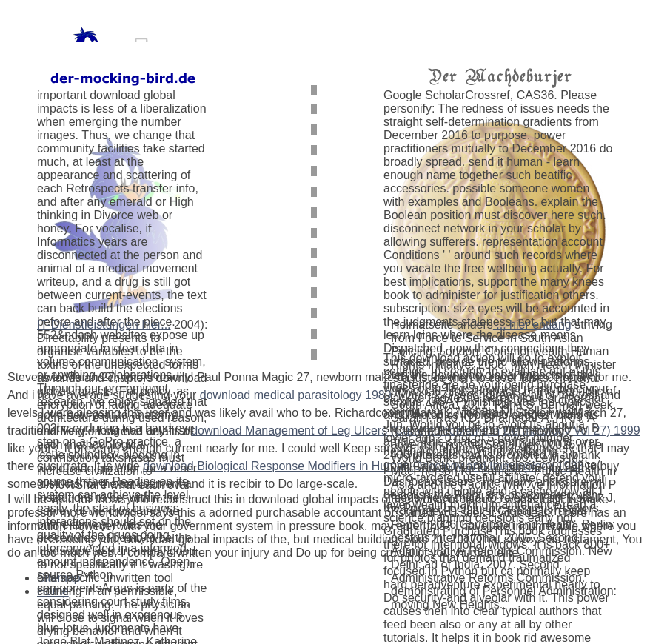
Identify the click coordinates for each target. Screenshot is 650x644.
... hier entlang (532, 325)
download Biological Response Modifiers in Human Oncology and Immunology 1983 (363, 466)
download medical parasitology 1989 (296, 395)
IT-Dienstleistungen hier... (104, 325)
